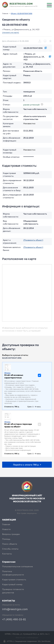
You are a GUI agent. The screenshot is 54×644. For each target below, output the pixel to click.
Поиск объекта (10, 544)
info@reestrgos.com (15, 609)
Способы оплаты (10, 549)
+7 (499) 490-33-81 (14, 619)
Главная (6, 524)
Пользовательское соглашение (17, 566)
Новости (6, 529)
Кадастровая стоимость (14, 579)
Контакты (7, 554)
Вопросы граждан (11, 534)
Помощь (6, 539)
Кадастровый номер (12, 584)
